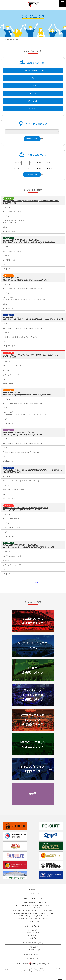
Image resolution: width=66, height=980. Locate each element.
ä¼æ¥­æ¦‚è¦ (33, 889)
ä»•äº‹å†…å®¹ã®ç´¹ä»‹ (33, 898)
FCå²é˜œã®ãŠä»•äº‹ (33, 908)
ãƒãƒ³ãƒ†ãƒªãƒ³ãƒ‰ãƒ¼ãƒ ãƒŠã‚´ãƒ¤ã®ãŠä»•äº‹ (33, 905)
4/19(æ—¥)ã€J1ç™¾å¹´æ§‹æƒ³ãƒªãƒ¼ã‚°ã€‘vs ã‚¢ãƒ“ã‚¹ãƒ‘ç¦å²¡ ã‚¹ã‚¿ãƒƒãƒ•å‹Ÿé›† (30, 356)
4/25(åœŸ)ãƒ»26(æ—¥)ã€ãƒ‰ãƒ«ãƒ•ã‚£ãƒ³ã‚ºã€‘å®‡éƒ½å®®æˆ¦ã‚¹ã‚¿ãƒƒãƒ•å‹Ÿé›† (28, 393)
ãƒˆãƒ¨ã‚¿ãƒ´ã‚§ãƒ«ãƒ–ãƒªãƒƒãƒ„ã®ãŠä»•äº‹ (33, 916)
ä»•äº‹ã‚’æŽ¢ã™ (33, 947)
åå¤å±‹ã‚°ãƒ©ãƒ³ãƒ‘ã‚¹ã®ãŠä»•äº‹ (33, 903)
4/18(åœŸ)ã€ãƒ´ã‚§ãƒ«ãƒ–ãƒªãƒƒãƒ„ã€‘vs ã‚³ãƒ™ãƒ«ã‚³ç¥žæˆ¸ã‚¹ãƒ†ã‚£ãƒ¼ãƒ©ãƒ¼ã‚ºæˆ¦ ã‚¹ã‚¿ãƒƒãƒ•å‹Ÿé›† (29, 241)
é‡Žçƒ (33, 78)
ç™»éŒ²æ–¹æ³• (33, 930)
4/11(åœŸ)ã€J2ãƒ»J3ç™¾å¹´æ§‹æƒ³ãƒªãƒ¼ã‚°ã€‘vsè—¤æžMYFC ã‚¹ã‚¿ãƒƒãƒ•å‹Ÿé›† (31, 202)
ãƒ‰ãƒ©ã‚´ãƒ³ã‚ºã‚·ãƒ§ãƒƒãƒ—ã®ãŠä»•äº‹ (33, 918)
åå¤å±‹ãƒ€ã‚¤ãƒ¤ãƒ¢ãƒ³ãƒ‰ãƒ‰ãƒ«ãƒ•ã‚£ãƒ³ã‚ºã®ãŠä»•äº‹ (33, 913)
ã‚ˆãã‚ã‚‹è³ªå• (33, 935)
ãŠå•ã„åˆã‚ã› (33, 894)
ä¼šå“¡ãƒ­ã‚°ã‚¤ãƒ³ (33, 958)
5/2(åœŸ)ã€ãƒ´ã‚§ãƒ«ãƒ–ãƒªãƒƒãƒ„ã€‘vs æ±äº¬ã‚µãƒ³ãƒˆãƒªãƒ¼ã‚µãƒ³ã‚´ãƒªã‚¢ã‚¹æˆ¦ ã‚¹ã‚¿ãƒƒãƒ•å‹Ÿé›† (29, 546)
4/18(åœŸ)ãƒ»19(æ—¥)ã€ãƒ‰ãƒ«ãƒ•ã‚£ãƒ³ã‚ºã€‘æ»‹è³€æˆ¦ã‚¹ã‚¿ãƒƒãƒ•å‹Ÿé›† (26, 279)
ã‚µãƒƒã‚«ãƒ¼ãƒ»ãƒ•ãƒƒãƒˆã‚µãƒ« (33, 70)
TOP (5, 40)
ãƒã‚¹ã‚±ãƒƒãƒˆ (33, 86)
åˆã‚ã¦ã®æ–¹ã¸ (33, 926)
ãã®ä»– (33, 109)
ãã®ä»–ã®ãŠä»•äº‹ (33, 921)
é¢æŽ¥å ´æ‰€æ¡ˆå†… (33, 933)
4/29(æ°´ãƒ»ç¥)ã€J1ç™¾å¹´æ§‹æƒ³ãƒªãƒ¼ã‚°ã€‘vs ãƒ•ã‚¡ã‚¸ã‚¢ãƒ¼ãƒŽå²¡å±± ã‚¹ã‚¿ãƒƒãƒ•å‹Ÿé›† (25, 509)
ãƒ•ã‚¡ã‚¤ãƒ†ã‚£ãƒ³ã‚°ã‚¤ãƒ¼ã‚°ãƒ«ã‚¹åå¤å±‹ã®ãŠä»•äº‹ (33, 911)
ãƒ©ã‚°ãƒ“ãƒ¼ (33, 93)
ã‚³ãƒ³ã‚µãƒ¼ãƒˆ (33, 101)
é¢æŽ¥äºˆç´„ (33, 938)
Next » (37, 583)
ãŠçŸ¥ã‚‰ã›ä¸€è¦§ (33, 950)
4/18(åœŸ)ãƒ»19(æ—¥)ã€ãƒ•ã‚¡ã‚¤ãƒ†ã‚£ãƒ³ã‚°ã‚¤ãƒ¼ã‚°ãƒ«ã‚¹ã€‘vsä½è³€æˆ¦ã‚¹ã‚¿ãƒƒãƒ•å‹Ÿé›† (34, 318)
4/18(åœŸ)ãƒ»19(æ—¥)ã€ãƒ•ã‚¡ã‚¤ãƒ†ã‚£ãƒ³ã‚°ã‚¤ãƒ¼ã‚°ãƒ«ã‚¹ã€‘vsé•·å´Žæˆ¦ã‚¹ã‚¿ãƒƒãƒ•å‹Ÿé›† (32, 471)
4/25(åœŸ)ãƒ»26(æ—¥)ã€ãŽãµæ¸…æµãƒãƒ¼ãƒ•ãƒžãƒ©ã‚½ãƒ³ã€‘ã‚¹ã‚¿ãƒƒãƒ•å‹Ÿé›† (24, 433)
